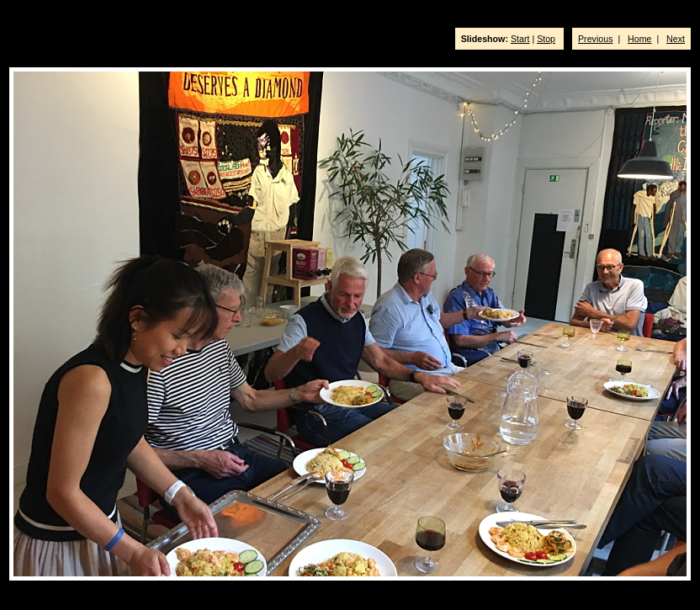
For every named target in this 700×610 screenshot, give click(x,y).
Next (676, 39)
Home (639, 39)
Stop (546, 39)
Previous (595, 39)
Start (520, 39)
